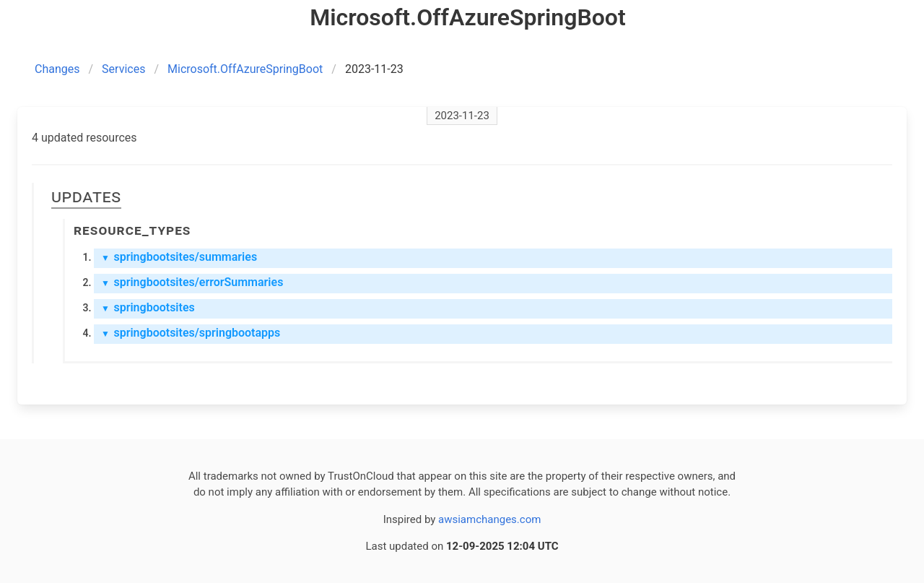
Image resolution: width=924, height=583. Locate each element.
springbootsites (148, 307)
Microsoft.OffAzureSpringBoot (245, 69)
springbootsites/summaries (179, 257)
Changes (57, 69)
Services (123, 69)
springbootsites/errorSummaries (192, 282)
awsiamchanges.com (489, 519)
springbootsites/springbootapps (191, 333)
